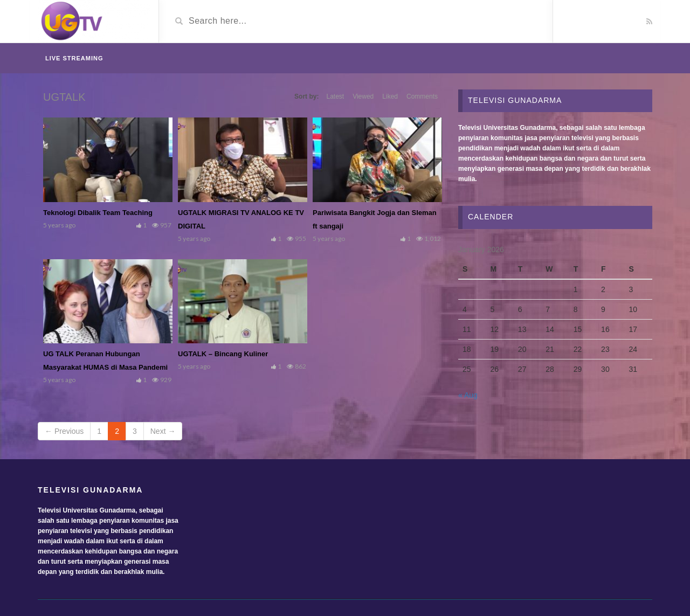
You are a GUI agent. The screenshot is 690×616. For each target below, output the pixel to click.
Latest (335, 96)
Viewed (363, 96)
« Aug (468, 395)
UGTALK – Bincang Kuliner (223, 354)
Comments (422, 96)
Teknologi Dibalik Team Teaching (98, 213)
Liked (390, 96)
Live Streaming (74, 58)
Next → (163, 431)
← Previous (64, 431)
